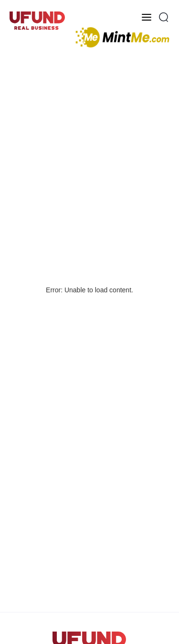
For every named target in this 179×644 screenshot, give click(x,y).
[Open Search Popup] (164, 17)
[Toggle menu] (147, 17)
